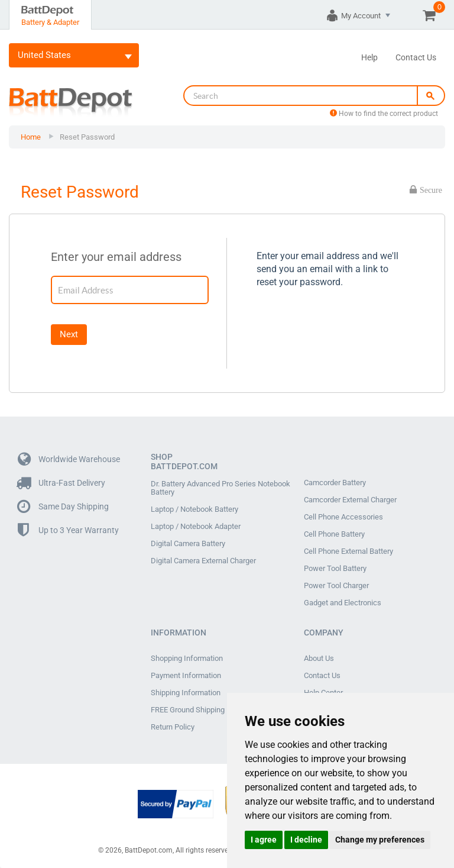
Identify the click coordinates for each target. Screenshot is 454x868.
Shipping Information (186, 693)
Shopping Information (187, 659)
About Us (319, 659)
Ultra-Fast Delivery (61, 483)
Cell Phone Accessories (343, 517)
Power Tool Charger (336, 586)
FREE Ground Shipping (188, 710)
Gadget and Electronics (343, 603)
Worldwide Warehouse (69, 459)
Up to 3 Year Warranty (68, 530)
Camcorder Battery (335, 483)
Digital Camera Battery (188, 544)
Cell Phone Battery (334, 534)
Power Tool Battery (335, 569)
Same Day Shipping (63, 507)
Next (69, 334)
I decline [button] (306, 840)
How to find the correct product (384, 114)
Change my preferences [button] (380, 840)
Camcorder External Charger (350, 500)
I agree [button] (264, 840)
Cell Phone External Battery (348, 551)
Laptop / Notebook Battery (194, 509)
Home (31, 137)
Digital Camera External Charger (203, 561)
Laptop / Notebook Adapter (196, 527)
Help (369, 57)
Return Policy (173, 727)
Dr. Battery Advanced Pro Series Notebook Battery (220, 488)
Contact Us (416, 57)
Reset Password (87, 137)
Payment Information (186, 676)
